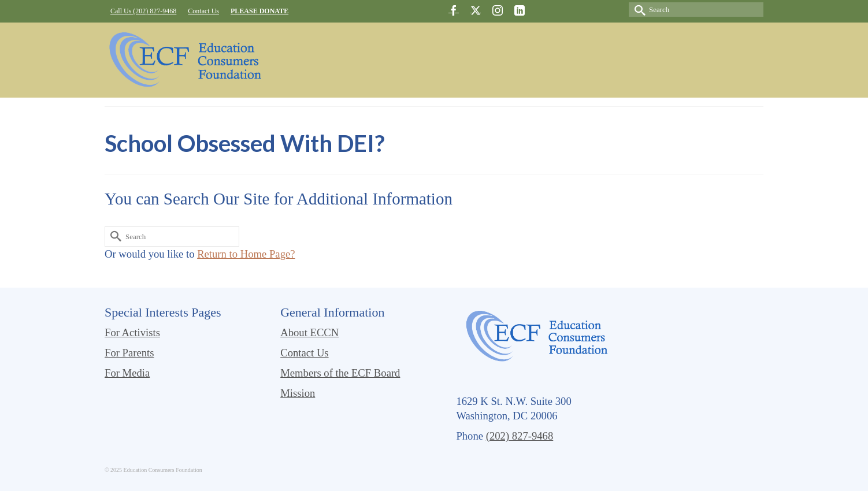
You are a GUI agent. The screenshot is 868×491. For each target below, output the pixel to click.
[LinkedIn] (520, 10)
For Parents (129, 353)
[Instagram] (498, 10)
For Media (127, 373)
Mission (298, 393)
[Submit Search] (637, 10)
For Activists (132, 332)
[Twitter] (476, 10)
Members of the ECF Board (340, 373)
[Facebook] (454, 10)
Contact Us (304, 353)
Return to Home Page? (246, 254)
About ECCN (309, 332)
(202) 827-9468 (520, 436)
